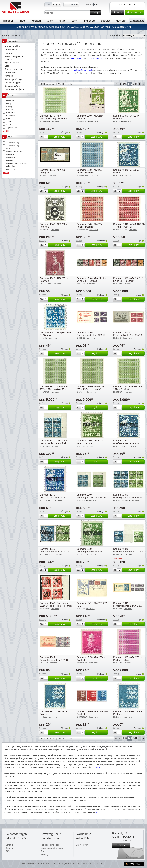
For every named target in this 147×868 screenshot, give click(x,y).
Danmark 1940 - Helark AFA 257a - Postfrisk (128, 388)
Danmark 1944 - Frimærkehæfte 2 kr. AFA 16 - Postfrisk (55, 660)
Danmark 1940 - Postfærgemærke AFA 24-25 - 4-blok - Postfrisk (92, 497)
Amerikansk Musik (14, 151)
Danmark (10, 101)
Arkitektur (10, 160)
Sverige (10, 107)
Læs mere (116, 850)
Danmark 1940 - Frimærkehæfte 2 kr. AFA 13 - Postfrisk (128, 335)
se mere (97, 767)
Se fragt (42, 132)
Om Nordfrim (82, 845)
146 (130, 84)
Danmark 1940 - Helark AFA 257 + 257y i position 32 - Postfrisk (91, 389)
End (144, 84)
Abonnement (89, 21)
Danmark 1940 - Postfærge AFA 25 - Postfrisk (90, 442)
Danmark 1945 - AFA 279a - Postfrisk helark (127, 659)
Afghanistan (12, 128)
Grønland (10, 116)
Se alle (6, 131)
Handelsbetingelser (50, 845)
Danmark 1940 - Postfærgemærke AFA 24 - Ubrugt (127, 443)
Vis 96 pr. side (65, 84)
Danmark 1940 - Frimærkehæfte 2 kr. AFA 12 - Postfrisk (92, 335)
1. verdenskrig (13, 142)
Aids (8, 148)
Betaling (44, 854)
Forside (6, 35)
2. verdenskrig (13, 145)
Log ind (89, 4)
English (56, 4)
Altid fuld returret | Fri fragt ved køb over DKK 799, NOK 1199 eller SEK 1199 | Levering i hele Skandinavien (73, 27)
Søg (97, 13)
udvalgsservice (97, 58)
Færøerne (11, 113)
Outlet (74, 21)
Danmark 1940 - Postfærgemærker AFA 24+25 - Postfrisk (129, 552)
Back (120, 84)
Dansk (49, 4)
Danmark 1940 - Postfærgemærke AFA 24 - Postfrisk (53, 497)
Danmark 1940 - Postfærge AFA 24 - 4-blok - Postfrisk (54, 442)
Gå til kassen (135, 13)
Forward (140, 84)
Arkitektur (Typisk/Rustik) (17, 163)
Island (9, 119)
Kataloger (36, 21)
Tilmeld (123, 846)
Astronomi (11, 169)
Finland (10, 110)
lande (73, 58)
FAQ (8, 851)
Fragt (43, 851)
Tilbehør (22, 21)
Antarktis (10, 154)
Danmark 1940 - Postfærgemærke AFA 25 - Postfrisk (90, 552)
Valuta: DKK (71, 5)
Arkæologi (11, 166)
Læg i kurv (62, 137)
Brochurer (105, 21)
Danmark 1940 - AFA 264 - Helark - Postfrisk (90, 225)
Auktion (62, 21)
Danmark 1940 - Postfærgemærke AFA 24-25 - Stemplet (55, 552)
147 (135, 84)
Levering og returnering (52, 848)
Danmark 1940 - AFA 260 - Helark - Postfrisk (90, 171)
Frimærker (8, 21)
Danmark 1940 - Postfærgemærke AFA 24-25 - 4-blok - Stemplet (128, 497)
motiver (79, 58)
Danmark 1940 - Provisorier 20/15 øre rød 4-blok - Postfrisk (56, 604)
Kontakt (98, 4)
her (97, 812)
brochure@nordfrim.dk (82, 70)
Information (121, 21)
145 (125, 84)
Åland (9, 122)
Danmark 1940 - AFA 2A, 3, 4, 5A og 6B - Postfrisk (92, 279)
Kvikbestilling (137, 21)
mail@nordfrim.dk (93, 863)
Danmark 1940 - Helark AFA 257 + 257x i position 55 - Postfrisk (54, 389)
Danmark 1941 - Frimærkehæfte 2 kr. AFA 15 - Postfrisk (128, 606)
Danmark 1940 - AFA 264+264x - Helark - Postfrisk (129, 225)
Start (116, 84)
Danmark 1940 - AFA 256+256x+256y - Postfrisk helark (53, 118)
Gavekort (10, 848)
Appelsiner (11, 157)
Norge (9, 104)
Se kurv (118, 13)
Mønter (50, 21)
